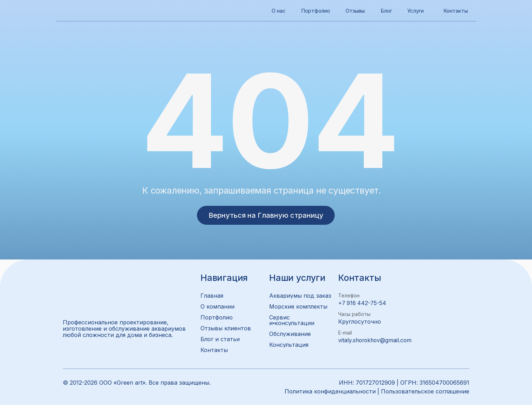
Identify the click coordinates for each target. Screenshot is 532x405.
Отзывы (357, 11)
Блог (387, 11)
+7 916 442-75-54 (363, 303)
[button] (297, 345)
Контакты (457, 11)
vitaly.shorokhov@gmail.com (376, 340)
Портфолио (317, 11)
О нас (279, 11)
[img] (70, 11)
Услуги (417, 11)
